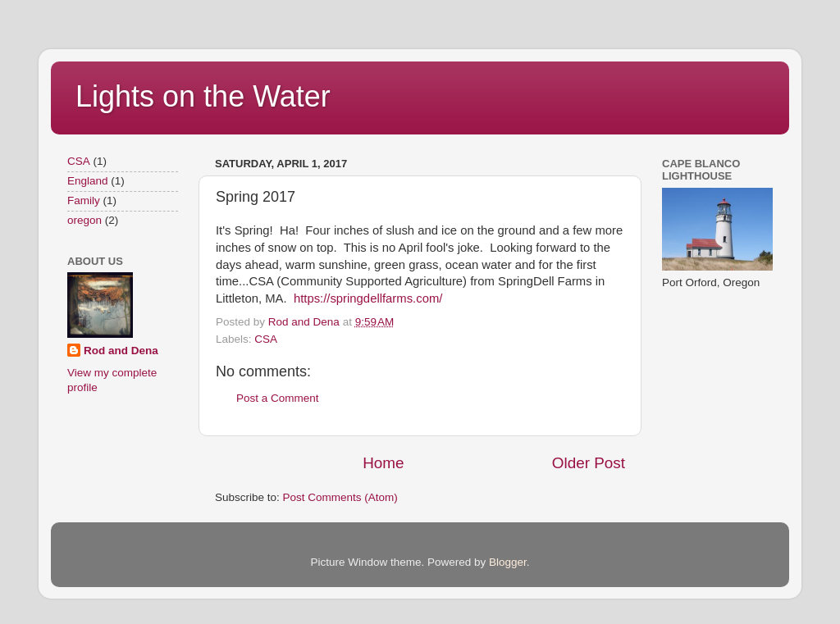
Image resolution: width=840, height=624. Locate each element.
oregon (84, 220)
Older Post (589, 463)
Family (84, 200)
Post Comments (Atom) (340, 497)
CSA (266, 339)
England (88, 181)
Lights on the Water (203, 96)
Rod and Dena (121, 351)
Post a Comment (278, 398)
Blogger (508, 562)
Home (383, 463)
